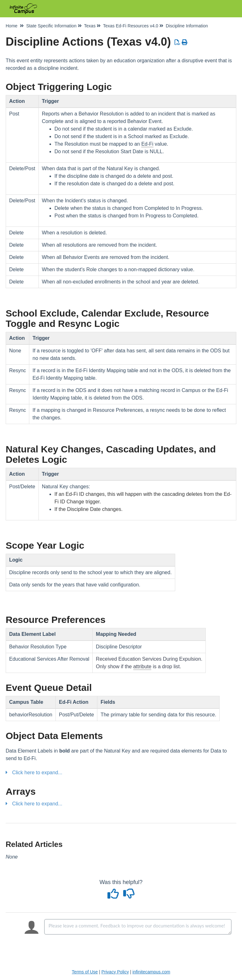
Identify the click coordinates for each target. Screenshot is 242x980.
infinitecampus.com (151, 972)
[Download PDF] (178, 42)
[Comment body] (138, 927)
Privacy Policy (115, 972)
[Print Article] (185, 42)
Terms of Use (85, 972)
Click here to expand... (37, 773)
